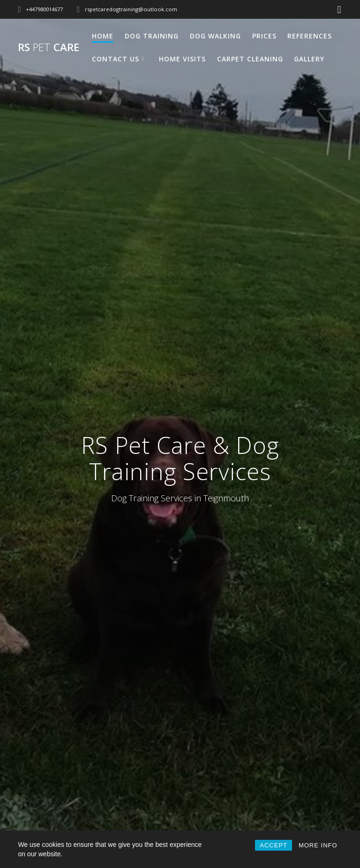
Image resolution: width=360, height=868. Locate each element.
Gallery (309, 59)
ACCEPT (274, 845)
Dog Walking (215, 36)
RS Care (49, 47)
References (310, 36)
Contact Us (116, 59)
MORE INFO (318, 845)
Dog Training (152, 36)
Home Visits (182, 59)
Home (103, 36)
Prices (264, 36)
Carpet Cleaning (250, 59)
